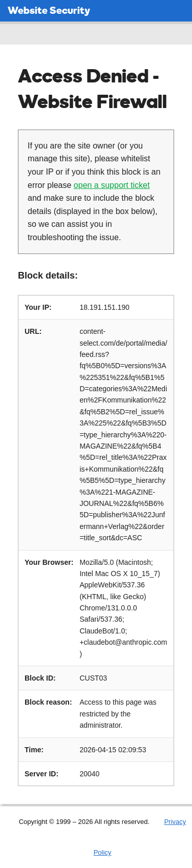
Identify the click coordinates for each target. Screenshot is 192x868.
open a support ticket (112, 185)
